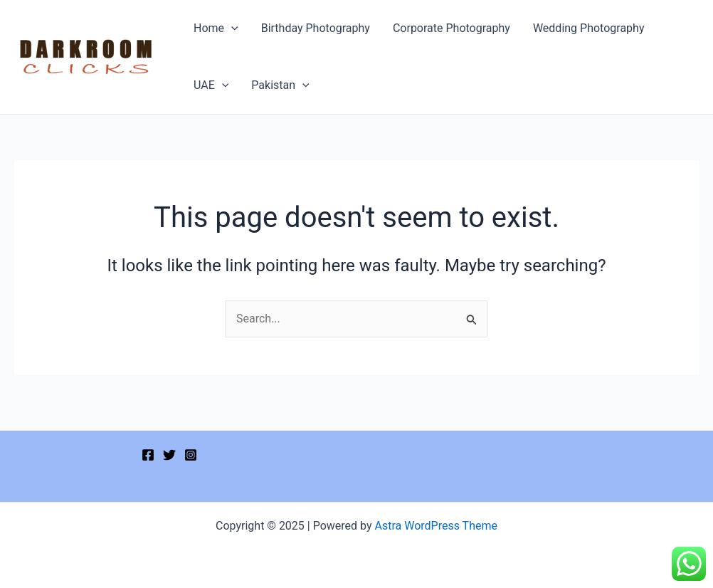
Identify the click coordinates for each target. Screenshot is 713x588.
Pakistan (280, 85)
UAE (211, 85)
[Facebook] (148, 455)
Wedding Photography (589, 28)
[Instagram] (191, 455)
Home (216, 28)
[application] (231, 28)
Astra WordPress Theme (436, 526)
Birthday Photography (316, 28)
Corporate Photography (451, 28)
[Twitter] (169, 455)
